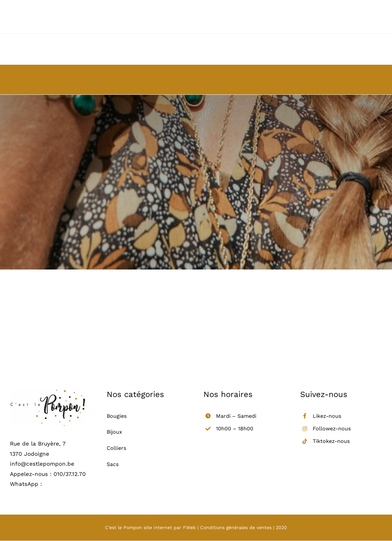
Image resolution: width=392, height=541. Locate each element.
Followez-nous (332, 429)
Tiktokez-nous (331, 441)
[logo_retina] (48, 392)
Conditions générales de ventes (236, 527)
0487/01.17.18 (61, 484)
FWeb (189, 527)
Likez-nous (327, 416)
